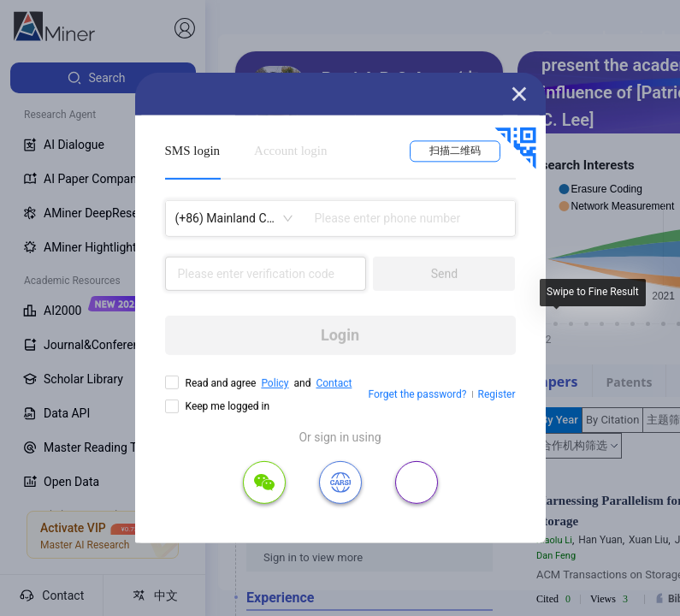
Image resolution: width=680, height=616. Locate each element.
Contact (334, 383)
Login (340, 335)
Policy (275, 383)
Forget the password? (417, 394)
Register (497, 394)
